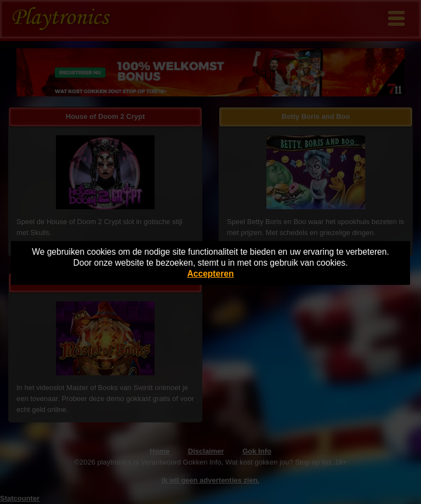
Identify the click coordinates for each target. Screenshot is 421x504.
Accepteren (211, 274)
